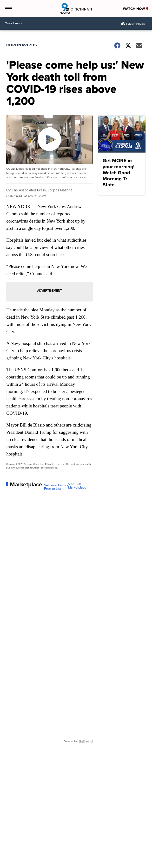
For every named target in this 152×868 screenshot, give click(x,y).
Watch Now (136, 9)
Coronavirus (22, 45)
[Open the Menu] (8, 8)
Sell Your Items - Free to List (56, 487)
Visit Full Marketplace (77, 486)
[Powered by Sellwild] (86, 741)
